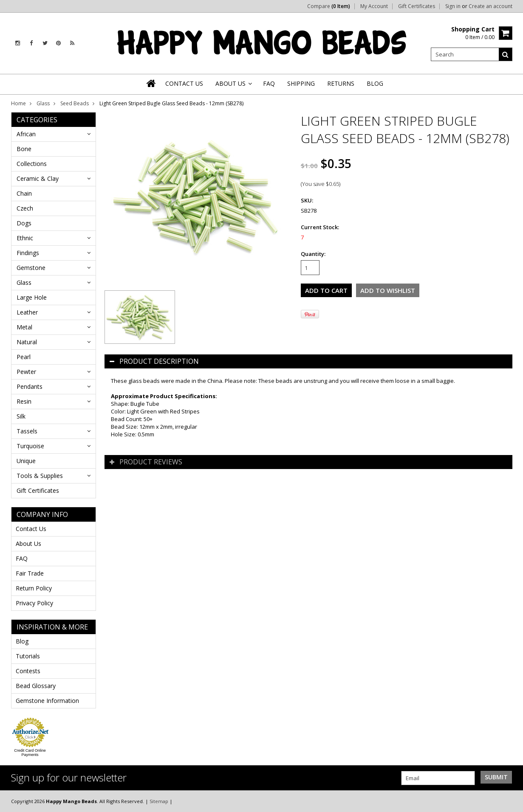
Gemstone (31, 268)
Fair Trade (30, 573)
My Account (374, 6)
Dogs (24, 223)
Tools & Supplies (40, 476)
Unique (26, 461)
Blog (22, 641)
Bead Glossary (36, 686)
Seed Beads (75, 103)
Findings (28, 253)
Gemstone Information (47, 701)
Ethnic (25, 238)
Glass (43, 103)
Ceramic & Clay (38, 178)
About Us (28, 544)
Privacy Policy (34, 603)
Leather (27, 312)
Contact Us (31, 529)
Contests (28, 671)
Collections (32, 164)
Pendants (30, 386)
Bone (24, 149)
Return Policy (34, 588)
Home (18, 103)
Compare (329, 6)
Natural (27, 342)
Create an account (490, 6)
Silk (21, 416)
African (26, 134)
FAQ (22, 558)
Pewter (26, 372)
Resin (24, 401)
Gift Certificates (417, 6)
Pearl (24, 357)
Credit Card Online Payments (30, 753)
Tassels (27, 431)
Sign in (453, 6)
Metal (24, 327)
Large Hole (32, 297)
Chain (24, 193)
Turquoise (30, 446)
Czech (25, 208)
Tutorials (28, 656)
